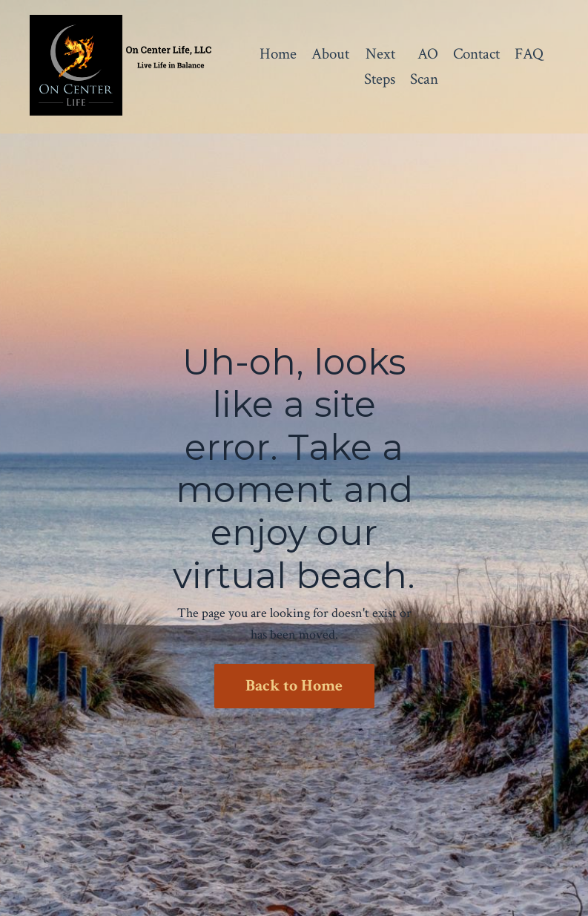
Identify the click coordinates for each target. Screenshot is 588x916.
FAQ (529, 54)
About (330, 54)
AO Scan (424, 66)
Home (278, 54)
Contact (476, 54)
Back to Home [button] (294, 686)
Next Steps (380, 66)
